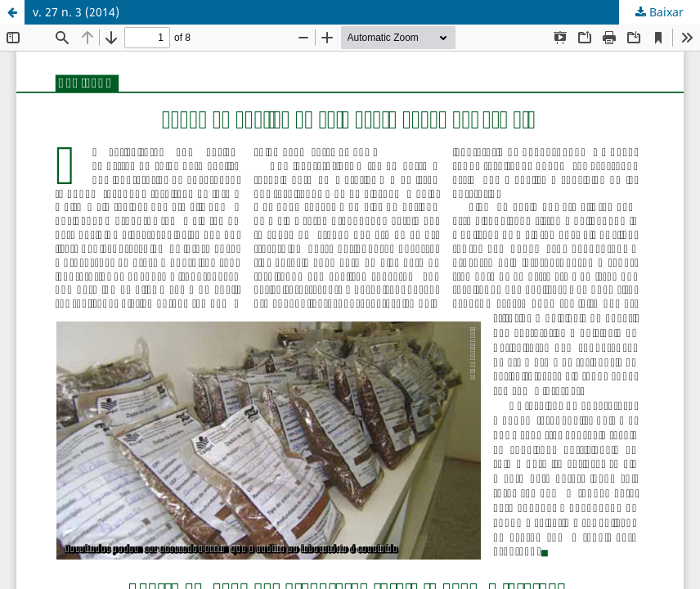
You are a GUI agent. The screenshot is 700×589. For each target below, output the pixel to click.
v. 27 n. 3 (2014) (76, 12)
